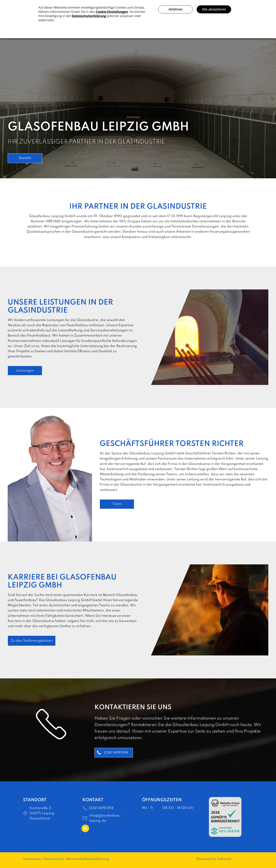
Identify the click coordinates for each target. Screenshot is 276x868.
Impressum (32, 859)
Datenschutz (54, 859)
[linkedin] (85, 829)
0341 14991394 (101, 808)
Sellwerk (224, 859)
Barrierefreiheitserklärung (88, 859)
